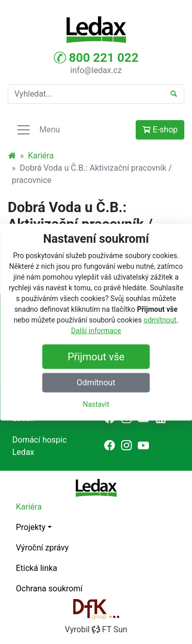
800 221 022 (96, 58)
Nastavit (96, 404)
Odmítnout (96, 382)
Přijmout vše (96, 356)
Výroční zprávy (42, 548)
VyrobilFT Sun (96, 629)
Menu (38, 130)
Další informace (96, 330)
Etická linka (37, 568)
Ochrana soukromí (49, 589)
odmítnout (160, 319)
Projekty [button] (31, 527)
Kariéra (41, 156)
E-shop (160, 130)
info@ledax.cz (96, 70)
